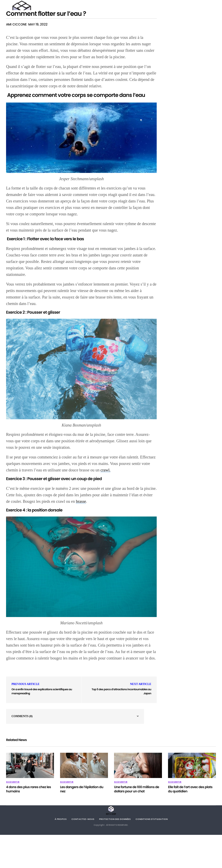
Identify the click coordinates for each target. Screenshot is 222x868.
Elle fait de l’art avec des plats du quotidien (190, 789)
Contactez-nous (83, 819)
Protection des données (115, 819)
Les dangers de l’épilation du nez (82, 789)
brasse (81, 501)
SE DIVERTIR (13, 782)
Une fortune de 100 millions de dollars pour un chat (137, 789)
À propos (61, 819)
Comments (22, 716)
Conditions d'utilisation (152, 819)
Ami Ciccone (16, 24)
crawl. (105, 470)
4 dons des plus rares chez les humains (29, 789)
